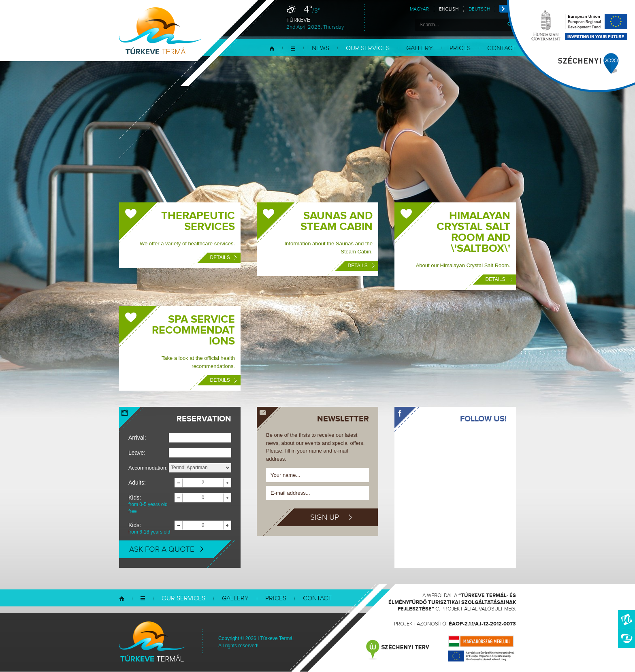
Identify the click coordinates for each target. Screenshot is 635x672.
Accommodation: (148, 468)
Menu (293, 48)
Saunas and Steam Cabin (337, 221)
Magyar (419, 9)
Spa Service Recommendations (193, 330)
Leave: (137, 453)
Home (272, 48)
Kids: (151, 505)
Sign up (331, 517)
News (321, 48)
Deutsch (479, 9)
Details (224, 257)
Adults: (137, 483)
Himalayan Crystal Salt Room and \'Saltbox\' (473, 232)
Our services (368, 48)
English (449, 9)
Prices (460, 48)
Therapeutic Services (198, 221)
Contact (317, 599)
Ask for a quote (166, 549)
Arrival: (137, 438)
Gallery (420, 48)
